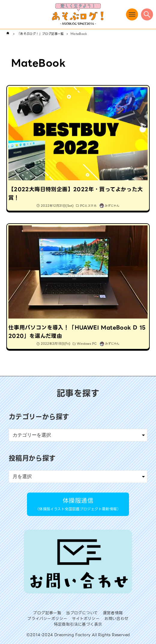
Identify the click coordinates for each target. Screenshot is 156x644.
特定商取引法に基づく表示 (78, 624)
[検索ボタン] (147, 14)
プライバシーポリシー (47, 619)
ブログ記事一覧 (47, 613)
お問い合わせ (116, 619)
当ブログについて (82, 613)
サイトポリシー (86, 619)
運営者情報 (113, 613)
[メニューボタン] (132, 14)
